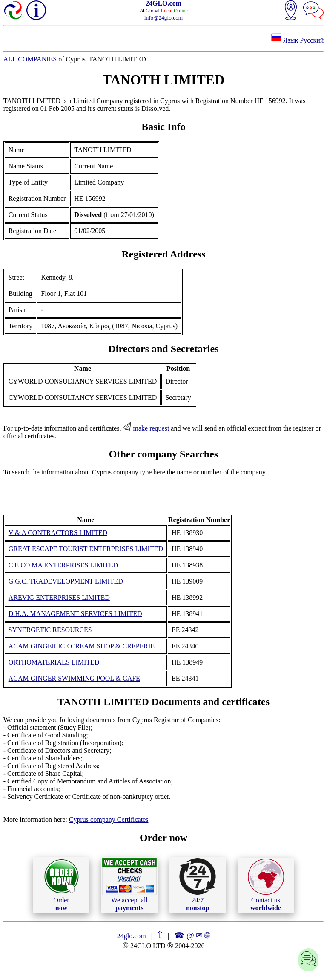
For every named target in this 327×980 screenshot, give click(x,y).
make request (146, 428)
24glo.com (132, 936)
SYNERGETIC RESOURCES (50, 630)
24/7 (198, 885)
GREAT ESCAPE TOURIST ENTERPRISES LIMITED (86, 549)
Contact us (266, 885)
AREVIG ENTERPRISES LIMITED (59, 597)
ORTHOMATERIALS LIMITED (54, 662)
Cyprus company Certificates (109, 820)
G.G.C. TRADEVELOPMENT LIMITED (66, 581)
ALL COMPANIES (30, 59)
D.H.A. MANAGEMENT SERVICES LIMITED (75, 614)
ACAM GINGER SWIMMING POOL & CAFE (74, 678)
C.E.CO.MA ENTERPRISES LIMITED (63, 565)
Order (62, 885)
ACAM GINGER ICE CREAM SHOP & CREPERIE (82, 646)
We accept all (129, 885)
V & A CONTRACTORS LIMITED (58, 533)
